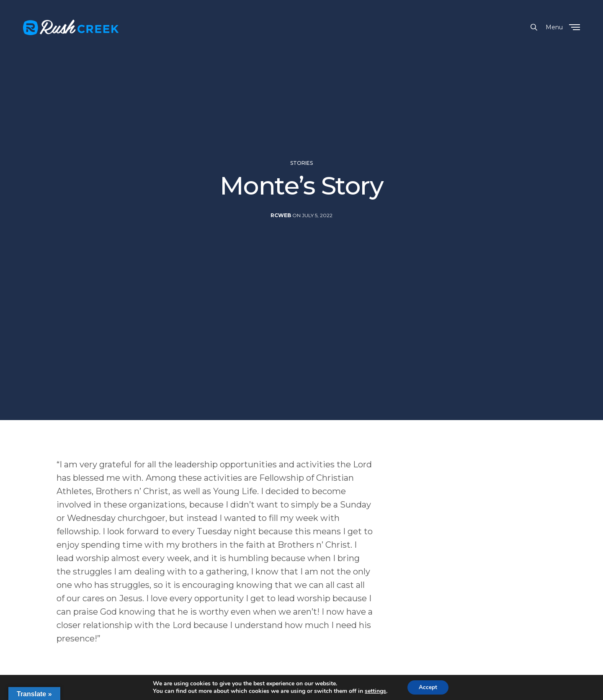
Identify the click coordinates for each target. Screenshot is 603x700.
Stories (301, 182)
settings (375, 691)
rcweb (281, 234)
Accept (428, 687)
